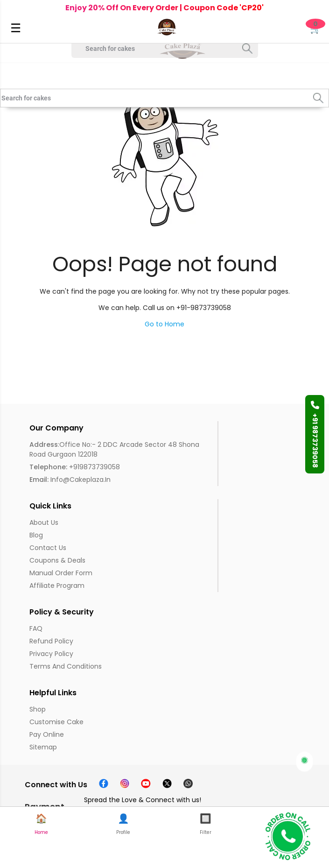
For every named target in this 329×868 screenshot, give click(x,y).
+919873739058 (75, 467)
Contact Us (48, 548)
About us (44, 522)
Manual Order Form (61, 573)
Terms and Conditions (66, 666)
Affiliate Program (57, 586)
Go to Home (164, 324)
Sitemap (43, 747)
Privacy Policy (51, 654)
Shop (38, 709)
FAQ (36, 628)
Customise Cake (56, 722)
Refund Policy (51, 641)
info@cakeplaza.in (70, 480)
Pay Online (47, 734)
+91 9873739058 (315, 434)
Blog (36, 535)
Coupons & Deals (57, 560)
